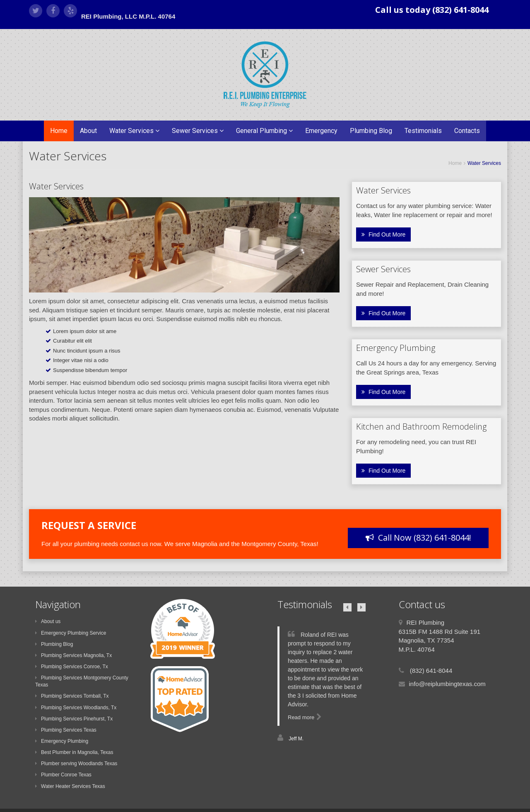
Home (59, 131)
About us (48, 621)
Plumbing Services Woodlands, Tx (76, 708)
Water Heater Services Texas (70, 786)
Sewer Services (198, 131)
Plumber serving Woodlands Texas (76, 764)
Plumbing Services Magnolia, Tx (73, 655)
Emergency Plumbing (62, 741)
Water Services (134, 131)
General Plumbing (264, 131)
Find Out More (383, 234)
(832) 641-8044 (430, 671)
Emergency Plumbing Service (71, 633)
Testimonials (423, 131)
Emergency (321, 131)
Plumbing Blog (371, 131)
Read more (305, 717)
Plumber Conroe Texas (63, 775)
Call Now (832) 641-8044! (418, 538)
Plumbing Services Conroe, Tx (72, 667)
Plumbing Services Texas (66, 730)
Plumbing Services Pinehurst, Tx (74, 719)
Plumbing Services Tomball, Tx (72, 696)
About (88, 131)
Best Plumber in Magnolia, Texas (74, 752)
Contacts (467, 131)
